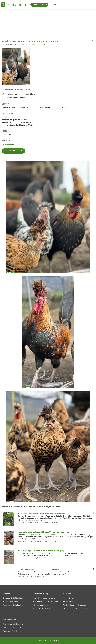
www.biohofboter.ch (10, 144)
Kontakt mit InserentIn (13, 151)
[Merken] (93, 41)
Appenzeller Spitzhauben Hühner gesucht (42, 569)
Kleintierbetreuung (40, 605)
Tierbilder (7, 631)
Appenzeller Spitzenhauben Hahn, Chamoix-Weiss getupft (42, 551)
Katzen (74, 598)
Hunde (66, 598)
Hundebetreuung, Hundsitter (45, 598)
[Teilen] (94, 641)
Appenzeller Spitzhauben (35, 44)
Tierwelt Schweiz (9, 108)
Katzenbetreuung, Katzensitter (45, 601)
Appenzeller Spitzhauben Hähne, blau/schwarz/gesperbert (42, 513)
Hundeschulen (69, 601)
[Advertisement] (48, 23)
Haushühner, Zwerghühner (14, 601)
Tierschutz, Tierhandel (12, 627)
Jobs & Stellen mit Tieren (43, 609)
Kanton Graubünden (28, 108)
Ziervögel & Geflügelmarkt (14, 598)
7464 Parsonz (46, 108)
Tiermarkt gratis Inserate (13, 624)
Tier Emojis (17, 631)
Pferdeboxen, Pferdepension (75, 609)
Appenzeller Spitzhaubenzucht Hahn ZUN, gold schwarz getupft (44, 532)
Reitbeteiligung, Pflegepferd (75, 605)
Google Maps (61, 108)
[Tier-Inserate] (15, 5)
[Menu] (55, 5)
